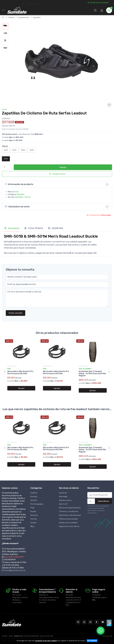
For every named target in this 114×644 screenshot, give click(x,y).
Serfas (4, 109)
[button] (95, 10)
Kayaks (33, 512)
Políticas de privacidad (68, 519)
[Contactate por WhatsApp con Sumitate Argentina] (84, 622)
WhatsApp (63, 497)
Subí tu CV (63, 504)
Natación (34, 515)
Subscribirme (103, 501)
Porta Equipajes (37, 504)
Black (6, 159)
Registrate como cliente (69, 526)
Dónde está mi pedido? (68, 523)
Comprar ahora (57, 174)
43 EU (23, 150)
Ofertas (34, 519)
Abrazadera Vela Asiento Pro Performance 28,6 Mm (20, 372)
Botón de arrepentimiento (70, 508)
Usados (33, 523)
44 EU (32, 150)
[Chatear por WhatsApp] (101, 631)
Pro (9, 369)
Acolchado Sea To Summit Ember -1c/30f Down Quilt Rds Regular (92, 374)
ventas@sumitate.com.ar (14, 570)
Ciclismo (11, 17)
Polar (33, 508)
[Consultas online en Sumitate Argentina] (78, 622)
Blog (32, 526)
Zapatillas (37, 17)
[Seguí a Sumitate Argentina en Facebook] (97, 622)
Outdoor (34, 500)
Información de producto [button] (19, 184)
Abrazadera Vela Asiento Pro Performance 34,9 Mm (56, 372)
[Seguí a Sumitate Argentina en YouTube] (103, 622)
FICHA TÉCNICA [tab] (34, 228)
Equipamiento (24, 17)
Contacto (63, 493)
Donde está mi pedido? (98, 3)
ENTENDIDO (92, 641)
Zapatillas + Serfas (23, 197)
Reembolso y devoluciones (70, 515)
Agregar (63, 167)
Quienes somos (65, 500)
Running (34, 497)
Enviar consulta (16, 313)
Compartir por (99, 215)
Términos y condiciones (69, 512)
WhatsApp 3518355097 (14, 557)
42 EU (14, 150)
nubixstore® (107, 636)
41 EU (6, 150)
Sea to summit (85, 369)
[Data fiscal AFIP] (109, 623)
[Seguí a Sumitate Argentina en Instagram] (90, 622)
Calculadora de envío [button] (17, 206)
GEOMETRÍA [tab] (56, 228)
